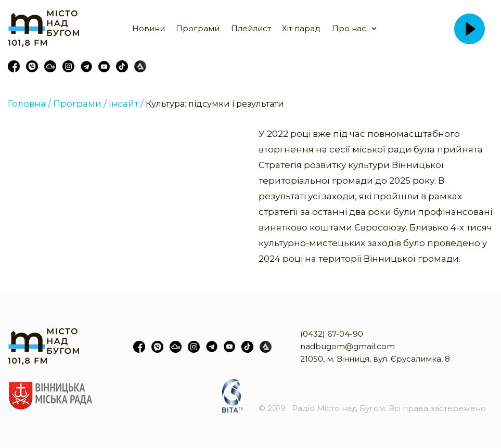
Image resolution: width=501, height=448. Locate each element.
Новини (149, 28)
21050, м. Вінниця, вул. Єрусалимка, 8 (375, 359)
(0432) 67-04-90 (332, 334)
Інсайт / (126, 104)
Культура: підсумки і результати (215, 104)
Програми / (80, 104)
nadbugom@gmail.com (348, 346)
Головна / (29, 104)
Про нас (349, 28)
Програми (198, 28)
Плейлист (251, 28)
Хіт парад (301, 28)
